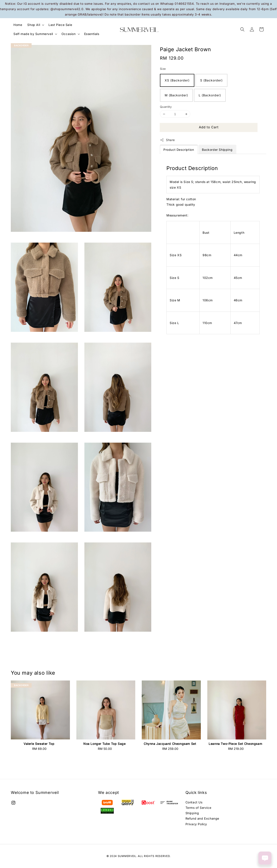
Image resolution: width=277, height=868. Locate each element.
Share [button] (167, 140)
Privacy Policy (196, 824)
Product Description (179, 150)
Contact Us (194, 802)
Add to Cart (209, 127)
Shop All (34, 25)
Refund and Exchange (202, 818)
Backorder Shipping (217, 150)
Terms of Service (198, 808)
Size (163, 69)
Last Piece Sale (60, 25)
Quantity (166, 107)
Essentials (92, 34)
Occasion (69, 34)
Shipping (192, 813)
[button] (242, 29)
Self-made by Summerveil (33, 34)
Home (18, 25)
